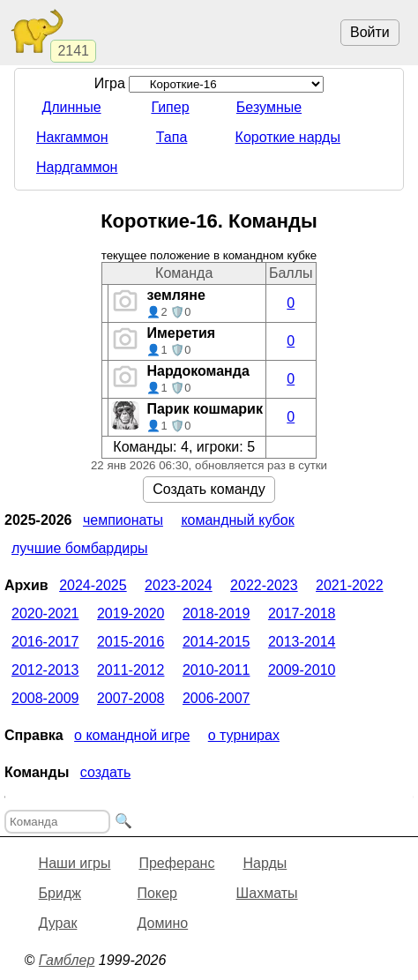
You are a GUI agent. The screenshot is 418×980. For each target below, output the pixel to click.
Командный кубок (237, 520)
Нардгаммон (77, 167)
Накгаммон (72, 137)
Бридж (60, 893)
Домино (163, 923)
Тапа (172, 137)
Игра (209, 83)
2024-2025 (93, 585)
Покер (157, 893)
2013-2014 (302, 642)
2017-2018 (302, 613)
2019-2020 (131, 613)
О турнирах (244, 735)
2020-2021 (45, 613)
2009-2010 (302, 670)
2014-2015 (216, 642)
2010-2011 (216, 670)
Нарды (265, 863)
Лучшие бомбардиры (80, 548)
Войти (370, 32)
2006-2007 (216, 698)
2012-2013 (45, 670)
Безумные (269, 107)
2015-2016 (131, 642)
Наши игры (75, 863)
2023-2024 (179, 585)
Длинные (71, 107)
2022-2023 (264, 585)
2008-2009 (45, 698)
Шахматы (267, 893)
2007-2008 (131, 698)
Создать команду (209, 489)
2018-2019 (216, 613)
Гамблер (67, 960)
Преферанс (176, 863)
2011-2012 (131, 670)
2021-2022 (350, 585)
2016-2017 (45, 642)
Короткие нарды (288, 137)
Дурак (58, 923)
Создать (105, 772)
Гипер (170, 107)
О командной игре (132, 735)
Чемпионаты (123, 520)
